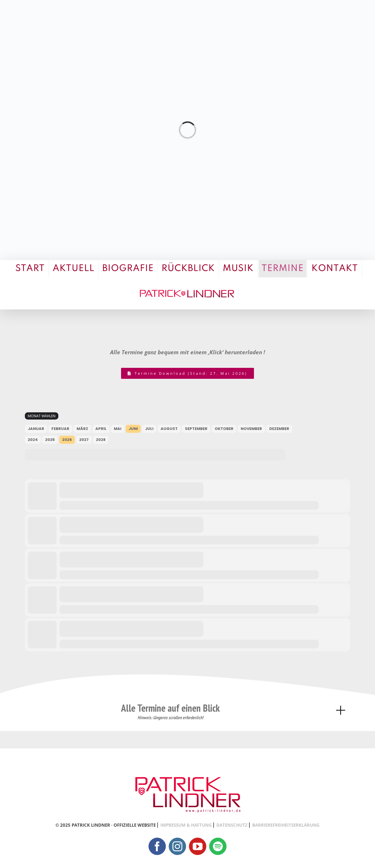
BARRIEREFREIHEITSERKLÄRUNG (286, 825)
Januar (36, 429)
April (101, 429)
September (196, 429)
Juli (149, 429)
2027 (84, 440)
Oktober (224, 429)
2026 (67, 440)
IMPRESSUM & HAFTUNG (186, 825)
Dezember (279, 429)
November (251, 429)
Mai (118, 429)
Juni (133, 429)
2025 (50, 440)
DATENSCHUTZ (232, 825)
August (169, 429)
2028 (101, 440)
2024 (33, 440)
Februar (60, 429)
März (82, 429)
